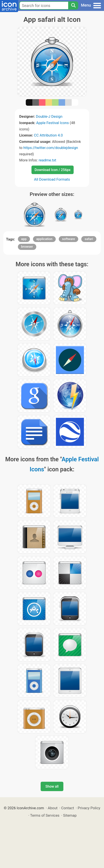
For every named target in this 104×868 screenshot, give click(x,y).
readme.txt (47, 160)
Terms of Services (45, 815)
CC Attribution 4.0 (48, 135)
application (44, 239)
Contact (68, 808)
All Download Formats (52, 179)
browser (27, 247)
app (24, 239)
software (68, 239)
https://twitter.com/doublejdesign (51, 148)
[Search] (73, 5)
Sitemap (70, 815)
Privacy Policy (89, 808)
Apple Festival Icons (53, 123)
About (53, 808)
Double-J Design (49, 116)
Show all (52, 786)
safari (89, 239)
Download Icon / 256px (52, 170)
